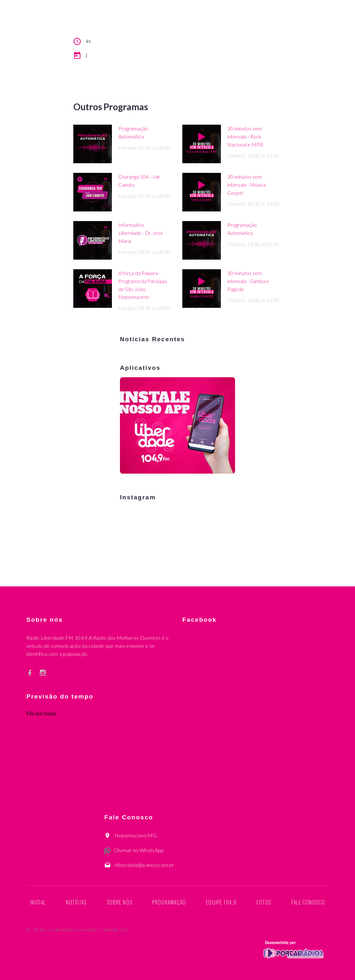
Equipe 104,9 (221, 902)
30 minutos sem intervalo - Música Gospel (247, 185)
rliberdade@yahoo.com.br (144, 865)
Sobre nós (119, 902)
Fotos (264, 902)
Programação (169, 902)
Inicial (38, 902)
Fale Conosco (308, 902)
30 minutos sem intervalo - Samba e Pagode (248, 281)
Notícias (76, 902)
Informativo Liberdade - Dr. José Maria (141, 233)
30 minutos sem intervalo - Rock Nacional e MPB (245, 136)
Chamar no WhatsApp (139, 850)
